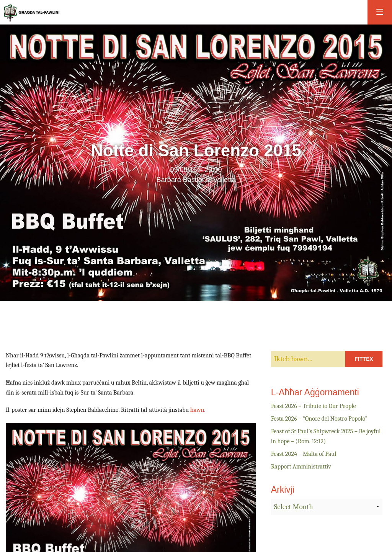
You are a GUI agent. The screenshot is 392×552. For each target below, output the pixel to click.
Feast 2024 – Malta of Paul (304, 454)
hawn (197, 410)
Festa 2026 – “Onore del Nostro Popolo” (319, 419)
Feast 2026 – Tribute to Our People (314, 406)
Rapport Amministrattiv (301, 467)
